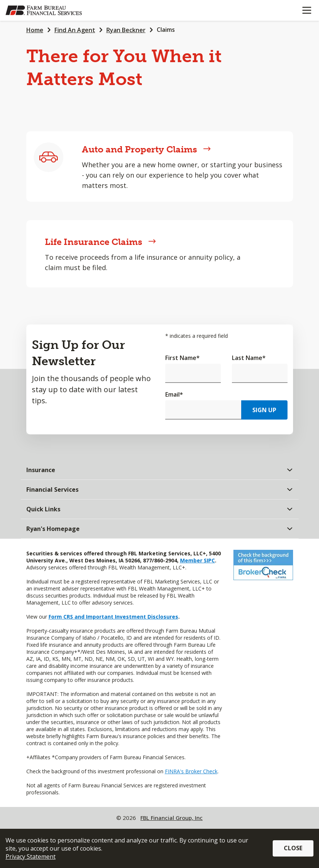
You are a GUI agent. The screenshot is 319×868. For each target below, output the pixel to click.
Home (35, 30)
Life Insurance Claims (100, 242)
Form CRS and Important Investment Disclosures (113, 617)
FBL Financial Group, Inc (172, 818)
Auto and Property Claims (146, 149)
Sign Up (264, 410)
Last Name (249, 358)
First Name (182, 358)
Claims (166, 30)
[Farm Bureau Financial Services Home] (44, 10)
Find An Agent (75, 30)
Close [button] (293, 848)
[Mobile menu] (307, 10)
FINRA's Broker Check (191, 771)
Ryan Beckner (126, 30)
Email (174, 394)
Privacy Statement (31, 857)
